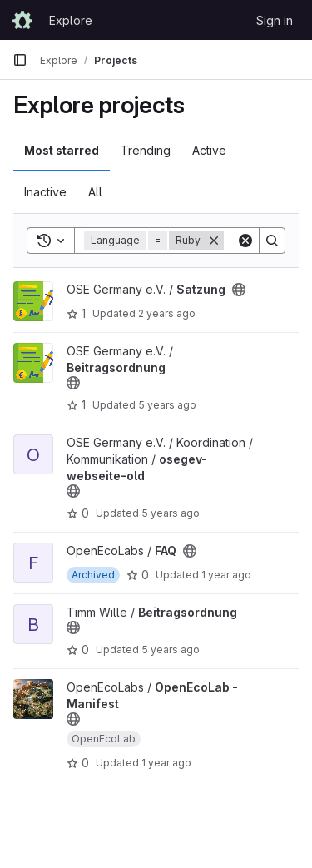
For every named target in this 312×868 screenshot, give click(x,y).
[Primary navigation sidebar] (20, 60)
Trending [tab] (146, 150)
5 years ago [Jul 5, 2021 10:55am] (167, 405)
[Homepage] (22, 20)
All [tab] (95, 192)
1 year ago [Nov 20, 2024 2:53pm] (166, 763)
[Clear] (245, 241)
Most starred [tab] (62, 150)
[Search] (272, 241)
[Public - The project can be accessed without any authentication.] (239, 290)
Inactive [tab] (45, 192)
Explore (71, 20)
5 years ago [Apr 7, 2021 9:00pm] (171, 513)
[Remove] (214, 241)
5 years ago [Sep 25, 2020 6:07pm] (171, 650)
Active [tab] (209, 150)
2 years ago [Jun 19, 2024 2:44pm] (167, 313)
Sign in (275, 20)
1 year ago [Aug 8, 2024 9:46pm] (226, 575)
